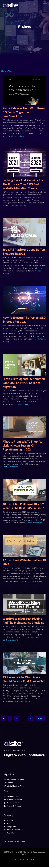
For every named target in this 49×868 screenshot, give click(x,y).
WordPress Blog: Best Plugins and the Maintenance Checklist (23, 621)
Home (4, 71)
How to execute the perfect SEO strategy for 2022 (24, 319)
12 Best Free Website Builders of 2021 (24, 562)
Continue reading (16, 136)
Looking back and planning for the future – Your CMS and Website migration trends (23, 184)
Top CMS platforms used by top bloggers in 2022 (24, 251)
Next (40, 719)
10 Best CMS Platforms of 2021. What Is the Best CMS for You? (24, 506)
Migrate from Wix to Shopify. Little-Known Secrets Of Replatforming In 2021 (22, 445)
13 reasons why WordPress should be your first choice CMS (24, 679)
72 (31, 719)
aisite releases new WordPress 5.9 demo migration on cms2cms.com (24, 112)
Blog (10, 71)
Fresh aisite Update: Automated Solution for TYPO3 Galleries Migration (24, 383)
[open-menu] (46, 5)
